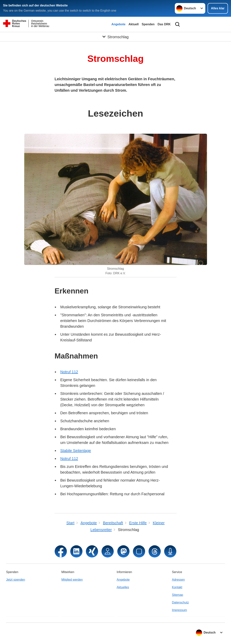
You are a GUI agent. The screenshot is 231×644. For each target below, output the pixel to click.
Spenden (148, 24)
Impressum (179, 610)
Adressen (178, 580)
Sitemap (178, 595)
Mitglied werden (72, 580)
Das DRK (164, 24)
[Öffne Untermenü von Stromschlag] (115, 37)
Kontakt (177, 587)
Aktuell (134, 24)
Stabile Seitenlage (76, 451)
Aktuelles (123, 587)
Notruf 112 (69, 372)
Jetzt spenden (16, 580)
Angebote (118, 24)
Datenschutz (180, 602)
